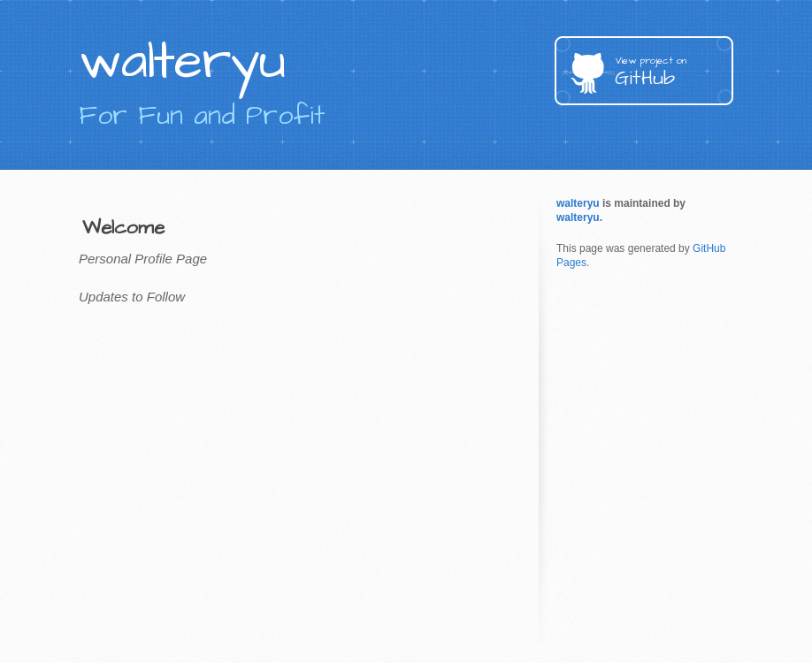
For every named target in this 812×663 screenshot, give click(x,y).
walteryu (578, 203)
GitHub (674, 73)
